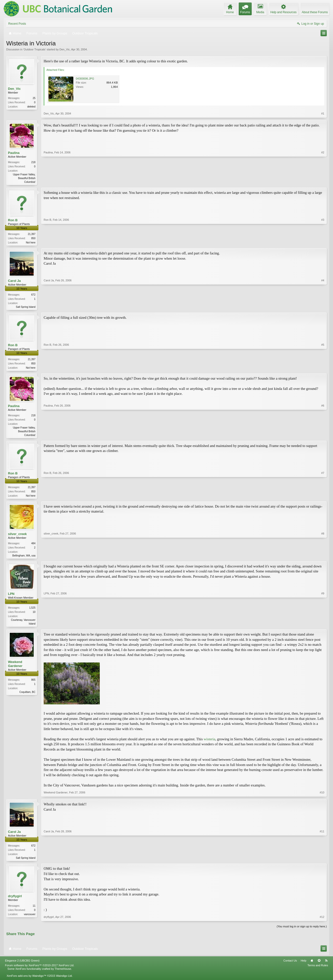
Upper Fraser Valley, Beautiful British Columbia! (24, 178)
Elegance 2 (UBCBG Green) (22, 965)
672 (33, 296)
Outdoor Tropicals (35, 49)
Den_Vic (64, 49)
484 (33, 546)
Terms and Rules (318, 970)
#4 (323, 307)
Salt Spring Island (26, 308)
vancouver (30, 919)
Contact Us (290, 965)
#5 (323, 368)
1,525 (32, 611)
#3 (323, 242)
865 (33, 684)
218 (33, 162)
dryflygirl (15, 901)
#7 (323, 497)
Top (319, 965)
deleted (31, 107)
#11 (322, 861)
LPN (11, 597)
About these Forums (315, 12)
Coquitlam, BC (27, 696)
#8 (323, 558)
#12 (322, 921)
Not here (31, 243)
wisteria (210, 743)
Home (312, 965)
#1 (323, 113)
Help (303, 965)
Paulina (14, 153)
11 (34, 910)
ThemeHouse (63, 973)
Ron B (13, 221)
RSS (326, 965)
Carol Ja (14, 282)
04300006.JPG (85, 79)
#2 (323, 181)
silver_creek (17, 537)
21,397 (32, 235)
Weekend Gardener (15, 668)
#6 (323, 436)
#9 (323, 627)
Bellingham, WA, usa (24, 559)
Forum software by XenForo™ (40, 970)
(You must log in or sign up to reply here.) (302, 931)
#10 (322, 796)
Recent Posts (17, 24)
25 (34, 98)
